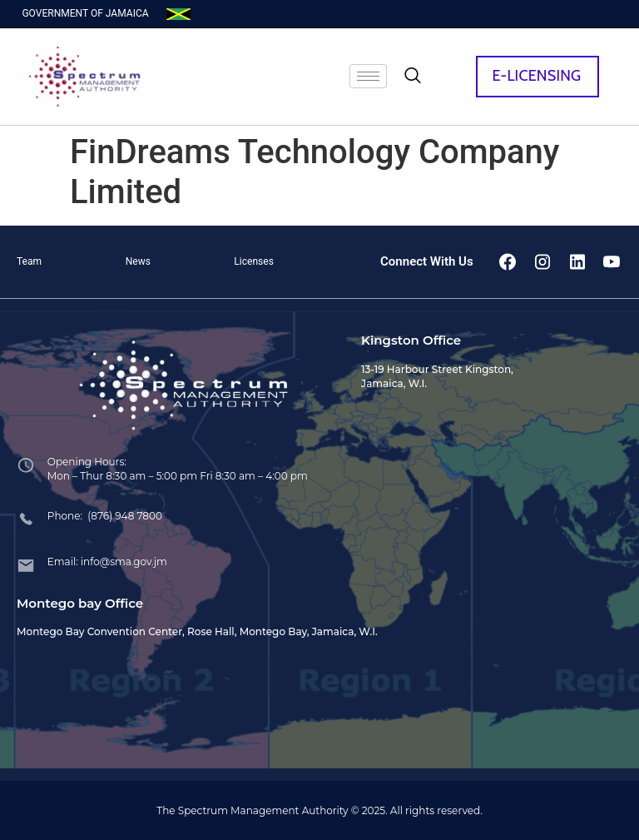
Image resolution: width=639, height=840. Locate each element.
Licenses (254, 261)
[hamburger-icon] (368, 76)
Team (29, 261)
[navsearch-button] (413, 77)
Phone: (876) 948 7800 (105, 516)
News (138, 261)
